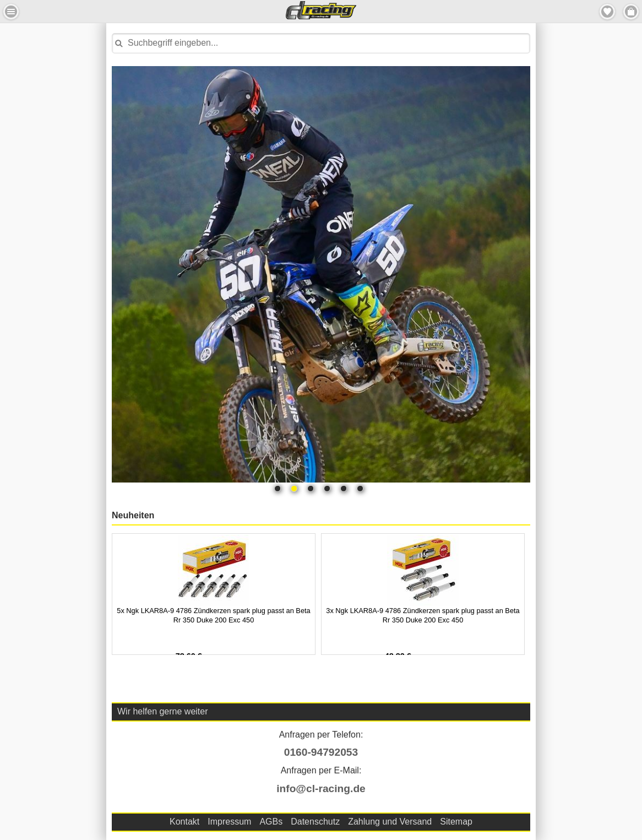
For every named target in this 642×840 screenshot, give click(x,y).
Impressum (229, 822)
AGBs (271, 822)
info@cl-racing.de (321, 788)
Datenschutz (315, 822)
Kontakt (184, 822)
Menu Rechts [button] (631, 12)
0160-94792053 (321, 752)
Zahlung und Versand (390, 822)
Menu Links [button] (11, 12)
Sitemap (456, 822)
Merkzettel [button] (607, 12)
